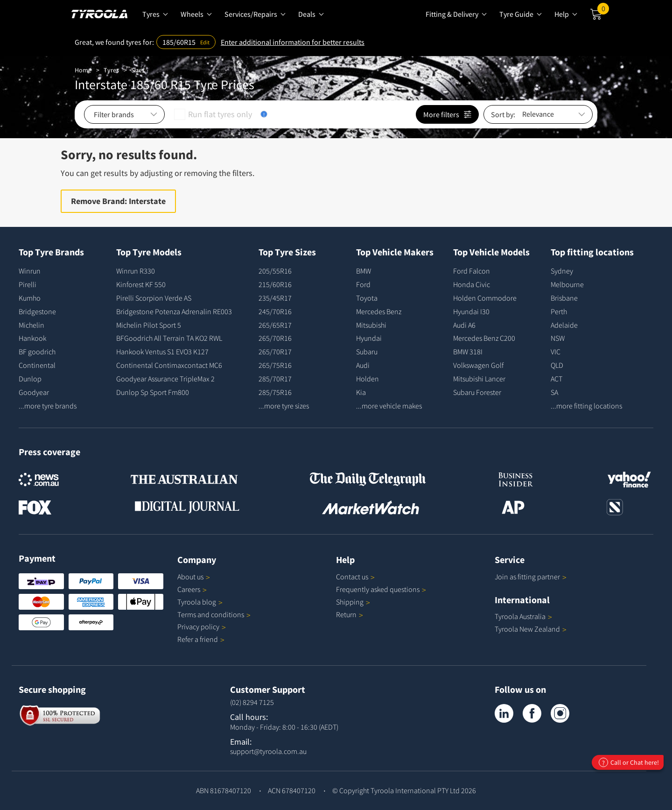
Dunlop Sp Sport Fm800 (153, 392)
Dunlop (30, 379)
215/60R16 (275, 284)
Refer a (201, 639)
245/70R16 (275, 311)
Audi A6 (464, 325)
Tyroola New (531, 629)
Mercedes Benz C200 (484, 338)
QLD (557, 365)
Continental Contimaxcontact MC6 (169, 365)
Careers (189, 589)
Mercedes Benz (379, 311)
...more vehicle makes (389, 406)
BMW (364, 271)
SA (554, 392)
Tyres (111, 70)
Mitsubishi (371, 325)
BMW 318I (468, 352)
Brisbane (564, 298)
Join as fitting (531, 577)
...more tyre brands (48, 406)
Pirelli (28, 284)
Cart (603, 11)
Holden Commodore (485, 298)
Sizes (138, 70)
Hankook (32, 338)
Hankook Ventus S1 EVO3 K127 (162, 352)
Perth (559, 311)
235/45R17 (275, 298)
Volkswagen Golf (478, 365)
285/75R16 (275, 392)
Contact (355, 577)
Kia (361, 392)
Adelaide (564, 325)
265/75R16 (275, 365)
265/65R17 (275, 325)
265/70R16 (275, 338)
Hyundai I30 (471, 311)
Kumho (30, 298)
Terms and (214, 614)
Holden (367, 379)
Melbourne (567, 284)
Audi (363, 365)
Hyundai (369, 338)
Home (83, 70)
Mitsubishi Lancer (479, 379)
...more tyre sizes (284, 406)
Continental (37, 365)
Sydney (562, 271)
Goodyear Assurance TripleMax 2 (165, 379)
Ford (363, 284)
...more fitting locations (586, 406)
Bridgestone (37, 311)
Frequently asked (381, 589)
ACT (556, 379)
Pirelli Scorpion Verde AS (154, 298)
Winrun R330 (136, 271)
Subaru (367, 352)
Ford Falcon (472, 271)
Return (346, 614)
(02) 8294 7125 (252, 702)
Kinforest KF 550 (141, 284)
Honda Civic (472, 284)
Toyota (367, 298)
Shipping (350, 602)
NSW (558, 338)
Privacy (202, 627)
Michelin (31, 325)
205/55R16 (275, 271)
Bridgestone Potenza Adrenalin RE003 (174, 311)
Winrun (30, 271)
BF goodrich (37, 352)
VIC (556, 352)
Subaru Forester (477, 392)
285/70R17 (275, 379)
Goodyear (34, 392)
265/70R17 (275, 352)
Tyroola (200, 602)
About (194, 577)
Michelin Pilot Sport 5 (149, 325)
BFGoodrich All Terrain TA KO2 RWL (169, 338)
